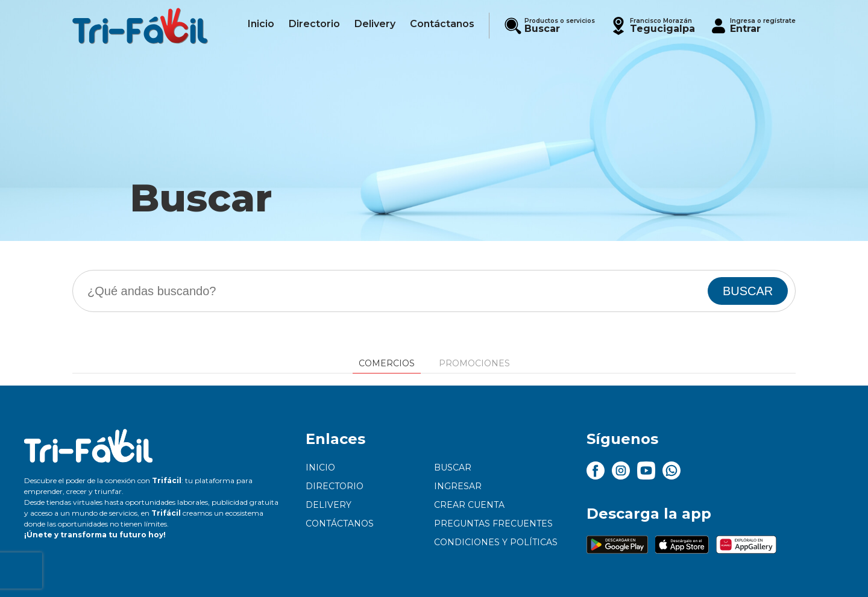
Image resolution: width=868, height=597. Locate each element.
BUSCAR (748, 291)
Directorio (335, 486)
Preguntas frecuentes (493, 524)
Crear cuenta (469, 505)
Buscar (453, 467)
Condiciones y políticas (496, 542)
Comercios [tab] (387, 363)
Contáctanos (340, 524)
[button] (652, 26)
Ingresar (458, 486)
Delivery (329, 505)
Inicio (320, 467)
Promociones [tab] (474, 363)
